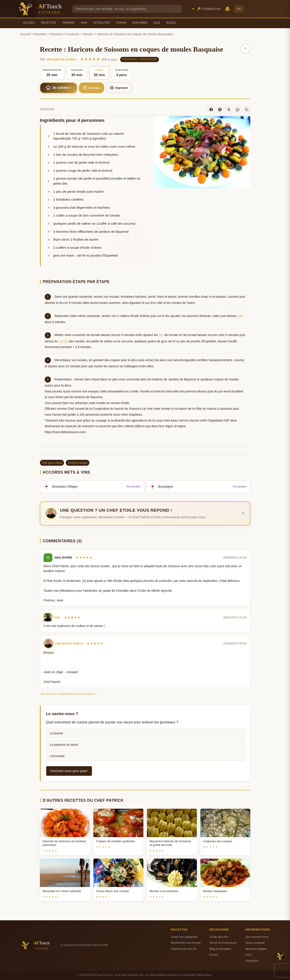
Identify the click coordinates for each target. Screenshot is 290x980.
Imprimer (119, 88)
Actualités (102, 23)
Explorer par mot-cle (184, 949)
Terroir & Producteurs (223, 943)
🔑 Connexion (209, 9)
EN (239, 9)
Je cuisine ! (59, 88)
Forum (121, 23)
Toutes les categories (184, 937)
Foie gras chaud (52, 463)
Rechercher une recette (186, 943)
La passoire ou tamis (64, 745)
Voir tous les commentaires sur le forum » (68, 694)
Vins (84, 23)
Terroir (68, 23)
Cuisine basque (78, 463)
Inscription (252, 961)
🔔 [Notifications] (228, 9)
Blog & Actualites (220, 949)
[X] (229, 110)
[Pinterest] (220, 110)
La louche (56, 733)
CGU (248, 955)
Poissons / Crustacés (65, 34)
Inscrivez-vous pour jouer (69, 771)
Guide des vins (219, 937)
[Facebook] (211, 110)
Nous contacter (255, 943)
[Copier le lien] (247, 110)
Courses (92, 88)
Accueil (29, 23)
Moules (88, 34)
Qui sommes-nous (257, 937)
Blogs (171, 23)
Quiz (157, 23)
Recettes (49, 23)
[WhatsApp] (238, 110)
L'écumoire (57, 756)
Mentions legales (256, 949)
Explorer (140, 23)
